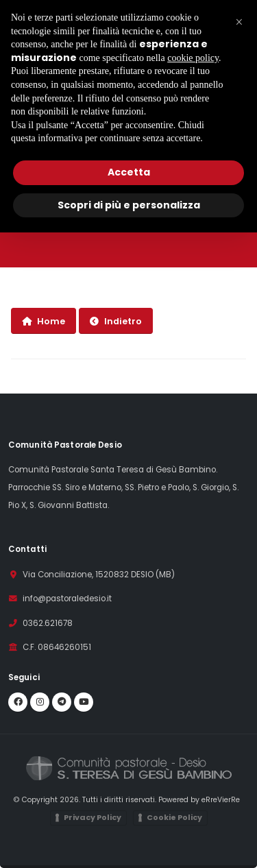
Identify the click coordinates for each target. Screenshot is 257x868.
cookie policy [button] (193, 58)
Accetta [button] (129, 172)
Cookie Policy (174, 817)
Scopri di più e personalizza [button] (129, 205)
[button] (239, 22)
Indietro (116, 321)
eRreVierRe (221, 800)
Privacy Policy (93, 817)
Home (44, 321)
